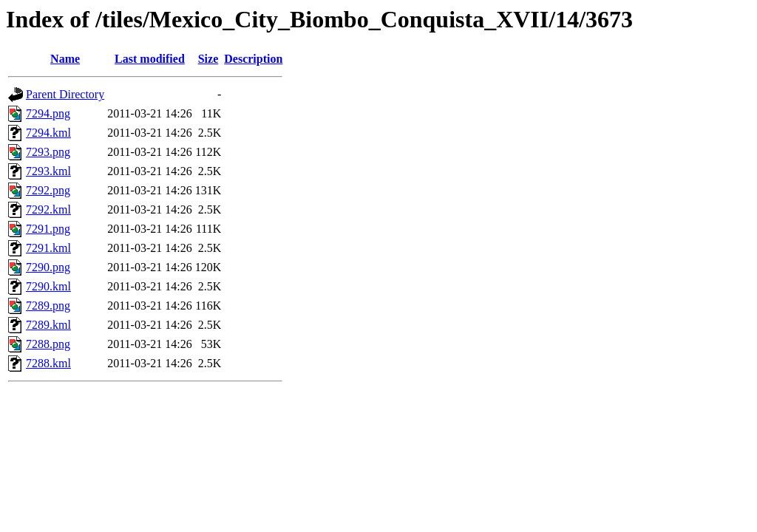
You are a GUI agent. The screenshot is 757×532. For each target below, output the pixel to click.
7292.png (48, 190)
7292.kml (48, 209)
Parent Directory (65, 94)
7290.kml (48, 286)
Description (253, 59)
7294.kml (48, 133)
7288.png (48, 344)
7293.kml (48, 171)
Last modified (150, 59)
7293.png (48, 152)
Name (65, 59)
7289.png (48, 306)
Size (208, 59)
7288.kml (48, 363)
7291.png (48, 229)
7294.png (48, 113)
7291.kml (48, 248)
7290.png (48, 267)
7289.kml (48, 325)
